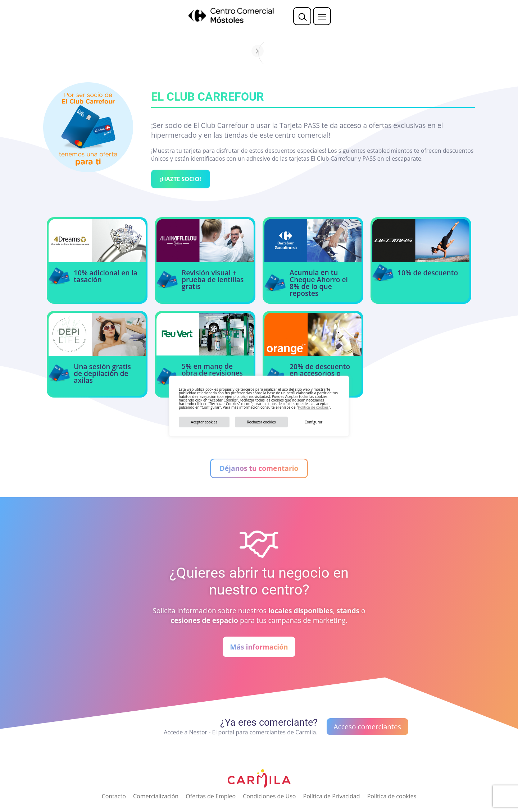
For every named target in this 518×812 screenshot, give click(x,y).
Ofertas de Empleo (211, 796)
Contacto (114, 796)
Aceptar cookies (204, 422)
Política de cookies (313, 407)
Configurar (314, 422)
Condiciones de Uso (269, 796)
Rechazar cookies (261, 422)
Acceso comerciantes (367, 727)
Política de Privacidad (332, 796)
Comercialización (156, 796)
